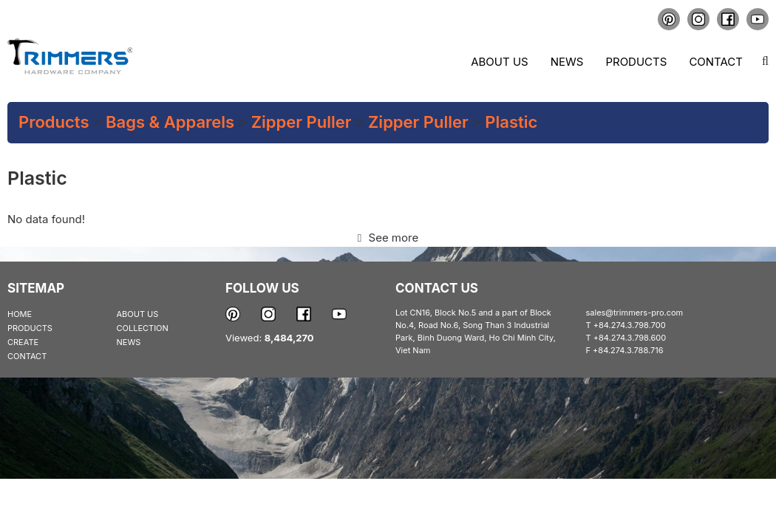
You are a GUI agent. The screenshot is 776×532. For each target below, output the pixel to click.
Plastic (511, 122)
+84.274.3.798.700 (630, 325)
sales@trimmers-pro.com (635, 313)
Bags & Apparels (170, 122)
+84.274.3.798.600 (630, 338)
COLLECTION (143, 328)
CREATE (23, 342)
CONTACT (27, 356)
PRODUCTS (30, 328)
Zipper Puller (302, 122)
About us (499, 62)
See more (388, 238)
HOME (20, 314)
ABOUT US (138, 314)
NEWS (129, 342)
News (567, 62)
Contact (716, 62)
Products (636, 62)
